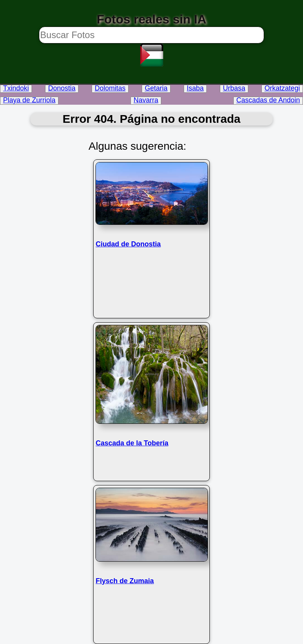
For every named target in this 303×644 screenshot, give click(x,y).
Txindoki (16, 88)
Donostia (62, 88)
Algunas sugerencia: (137, 146)
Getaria (156, 88)
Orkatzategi (282, 88)
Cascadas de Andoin (268, 100)
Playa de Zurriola (29, 100)
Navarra (146, 100)
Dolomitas (110, 88)
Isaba (195, 88)
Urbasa (234, 88)
